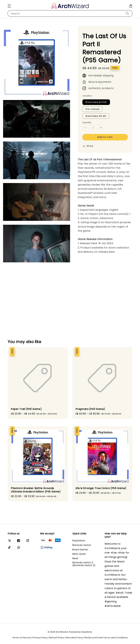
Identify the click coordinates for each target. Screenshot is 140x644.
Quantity (87, 122)
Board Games (80, 550)
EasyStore (87, 632)
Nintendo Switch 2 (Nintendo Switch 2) (84, 564)
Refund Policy (57, 638)
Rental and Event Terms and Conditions (106, 638)
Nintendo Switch (82, 545)
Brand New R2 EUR (96, 102)
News (75, 558)
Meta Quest (79, 554)
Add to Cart (105, 137)
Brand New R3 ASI (96, 116)
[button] (9, 6)
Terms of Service (22, 638)
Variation (87, 96)
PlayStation (79, 541)
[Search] (127, 13)
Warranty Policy (74, 638)
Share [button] (88, 146)
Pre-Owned (92, 109)
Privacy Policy (40, 638)
